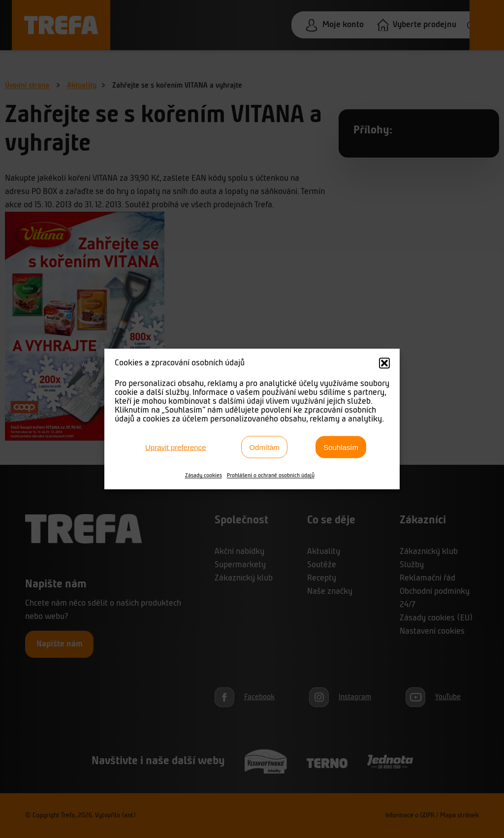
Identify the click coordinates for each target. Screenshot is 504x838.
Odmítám (264, 447)
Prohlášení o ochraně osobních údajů (271, 476)
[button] (384, 363)
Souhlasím (341, 447)
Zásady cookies (204, 476)
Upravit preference (175, 447)
